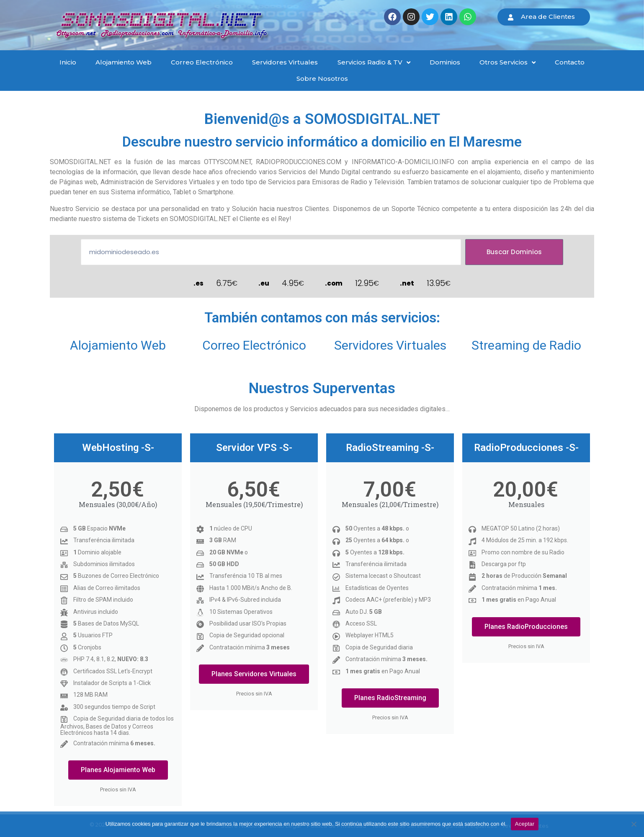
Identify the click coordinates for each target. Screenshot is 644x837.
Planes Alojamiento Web (118, 770)
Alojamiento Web (118, 345)
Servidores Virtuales (390, 345)
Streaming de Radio (526, 345)
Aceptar (525, 824)
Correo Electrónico (254, 345)
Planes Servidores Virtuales (254, 674)
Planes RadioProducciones (526, 627)
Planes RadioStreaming (390, 698)
